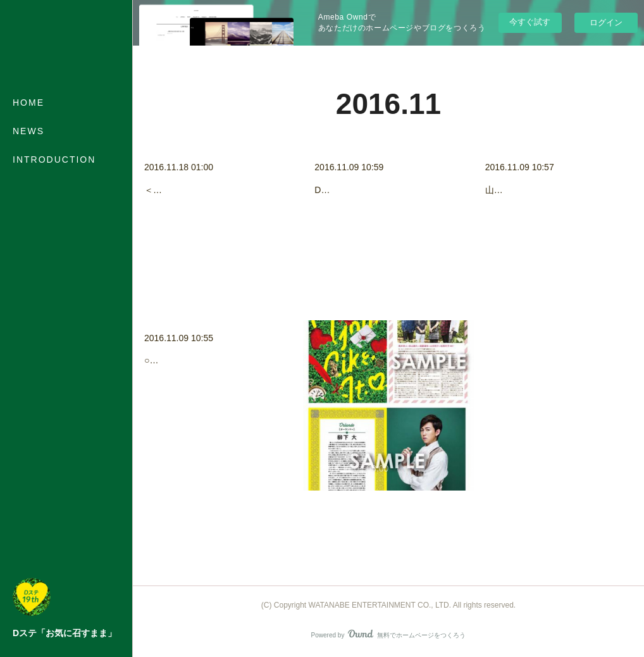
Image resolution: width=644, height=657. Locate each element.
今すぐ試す (530, 22)
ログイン (606, 22)
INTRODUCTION (54, 160)
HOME (28, 103)
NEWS (28, 131)
